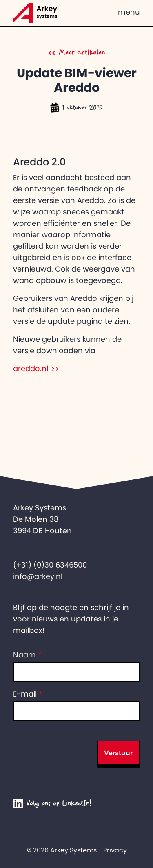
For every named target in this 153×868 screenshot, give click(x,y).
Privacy (115, 850)
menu (129, 12)
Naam (27, 655)
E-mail (28, 694)
